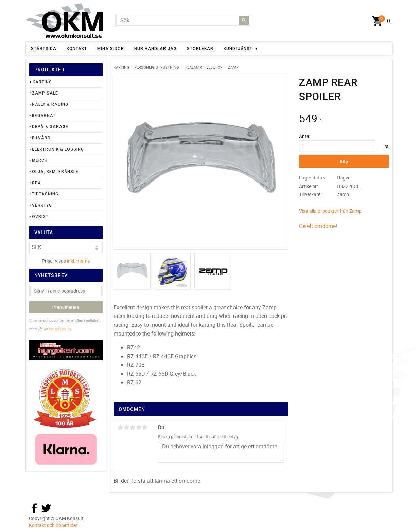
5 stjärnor (145, 427)
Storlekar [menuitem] (200, 49)
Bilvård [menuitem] (41, 138)
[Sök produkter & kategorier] (183, 20)
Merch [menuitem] (40, 160)
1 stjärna (120, 427)
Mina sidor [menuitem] (111, 49)
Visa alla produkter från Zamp (330, 211)
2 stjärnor (126, 427)
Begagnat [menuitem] (44, 116)
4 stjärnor (139, 427)
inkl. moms (78, 261)
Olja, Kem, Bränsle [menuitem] (55, 172)
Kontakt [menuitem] (77, 49)
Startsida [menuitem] (44, 49)
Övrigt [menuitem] (40, 217)
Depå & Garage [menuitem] (50, 127)
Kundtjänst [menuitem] (238, 49)
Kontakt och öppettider (53, 525)
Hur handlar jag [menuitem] (155, 49)
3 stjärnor (133, 427)
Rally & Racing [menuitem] (50, 104)
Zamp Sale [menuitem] (45, 93)
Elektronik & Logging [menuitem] (58, 149)
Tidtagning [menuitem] (45, 194)
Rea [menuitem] (37, 183)
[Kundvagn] (381, 21)
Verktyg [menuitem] (42, 205)
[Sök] (244, 20)
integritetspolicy (57, 329)
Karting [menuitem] (42, 82)
